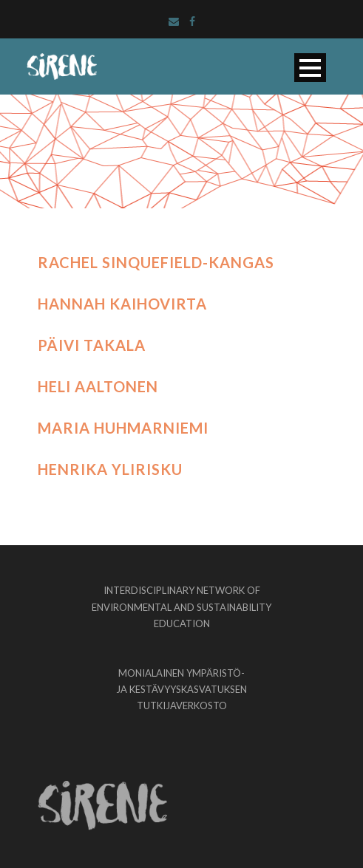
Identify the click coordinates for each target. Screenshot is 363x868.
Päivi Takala (92, 345)
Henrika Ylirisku (110, 469)
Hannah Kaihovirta (122, 304)
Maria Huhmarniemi (123, 428)
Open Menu (310, 68)
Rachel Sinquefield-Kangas (156, 262)
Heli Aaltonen (98, 386)
